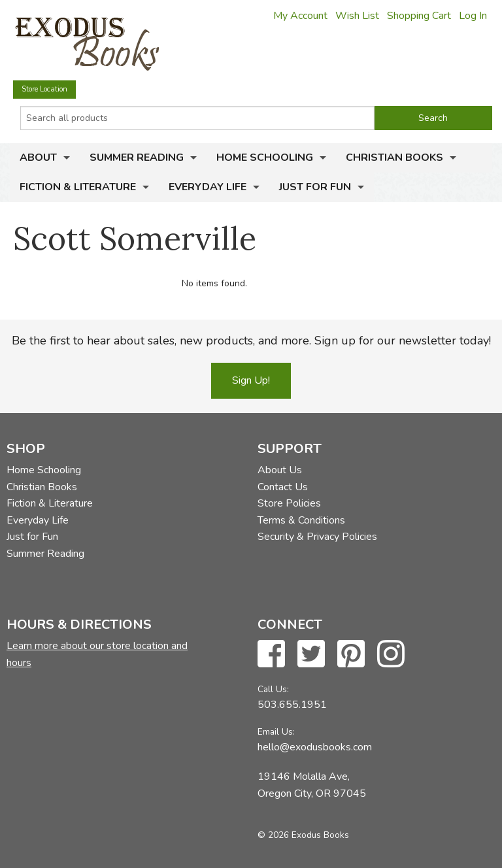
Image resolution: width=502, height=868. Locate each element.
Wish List (357, 16)
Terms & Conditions (301, 520)
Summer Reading (137, 158)
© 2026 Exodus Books (303, 835)
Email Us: (276, 732)
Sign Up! (251, 380)
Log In (473, 16)
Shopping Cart (419, 16)
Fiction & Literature (78, 187)
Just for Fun (315, 187)
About (38, 158)
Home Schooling (265, 158)
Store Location (44, 89)
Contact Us (283, 487)
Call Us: (273, 689)
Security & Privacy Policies (317, 537)
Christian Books (394, 158)
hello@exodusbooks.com (315, 747)
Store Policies (289, 503)
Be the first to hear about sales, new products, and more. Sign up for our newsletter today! (251, 341)
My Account (300, 16)
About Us (280, 470)
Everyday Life (208, 187)
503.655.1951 (292, 705)
